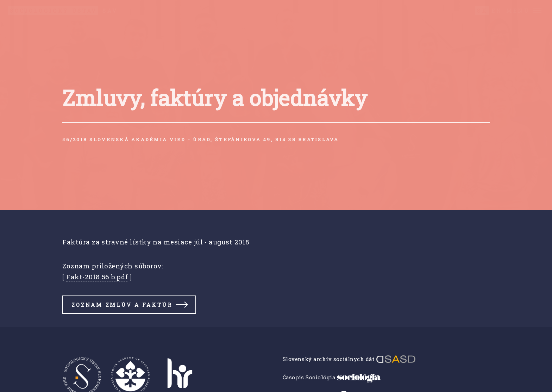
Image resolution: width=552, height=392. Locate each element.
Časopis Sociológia (332, 377)
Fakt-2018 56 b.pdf (97, 277)
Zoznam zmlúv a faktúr (122, 305)
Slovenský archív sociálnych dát (349, 359)
